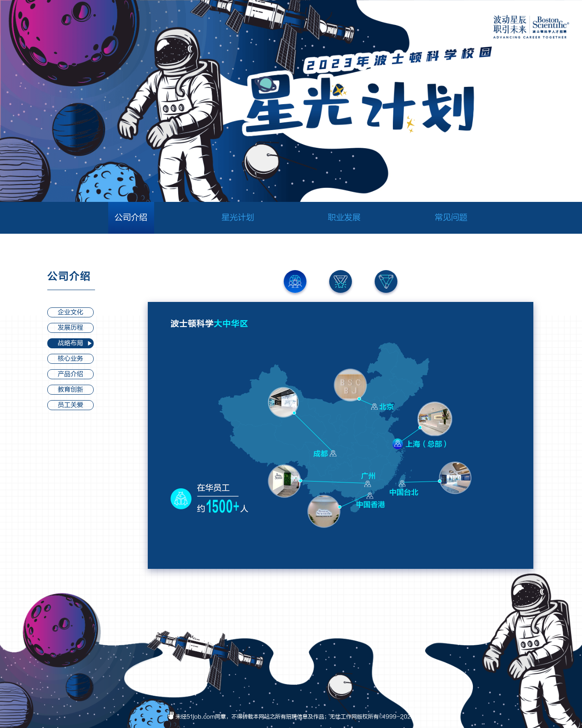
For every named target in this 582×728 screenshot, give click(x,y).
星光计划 (238, 218)
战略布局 (70, 343)
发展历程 (70, 328)
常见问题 (451, 218)
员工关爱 (70, 405)
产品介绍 (70, 374)
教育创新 (70, 389)
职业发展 (344, 218)
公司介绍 (131, 218)
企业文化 (70, 312)
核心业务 (70, 359)
